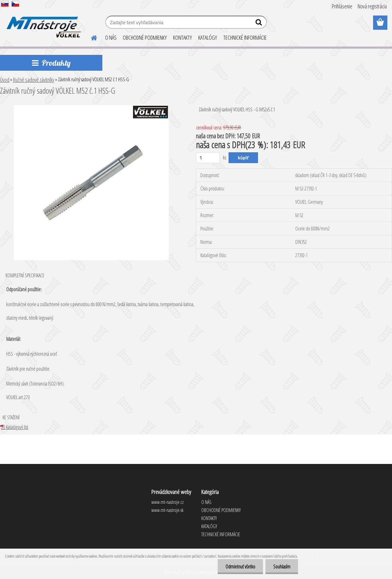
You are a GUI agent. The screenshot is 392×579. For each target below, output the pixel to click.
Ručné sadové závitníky (34, 80)
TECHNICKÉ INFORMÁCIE (245, 38)
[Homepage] (90, 37)
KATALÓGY (208, 38)
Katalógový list (14, 427)
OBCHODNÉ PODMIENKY (145, 38)
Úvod (5, 80)
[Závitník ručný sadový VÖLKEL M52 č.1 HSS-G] (91, 108)
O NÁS (111, 38)
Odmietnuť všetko (240, 567)
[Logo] (43, 23)
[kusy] (208, 158)
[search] (259, 24)
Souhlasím (282, 567)
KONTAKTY (183, 38)
